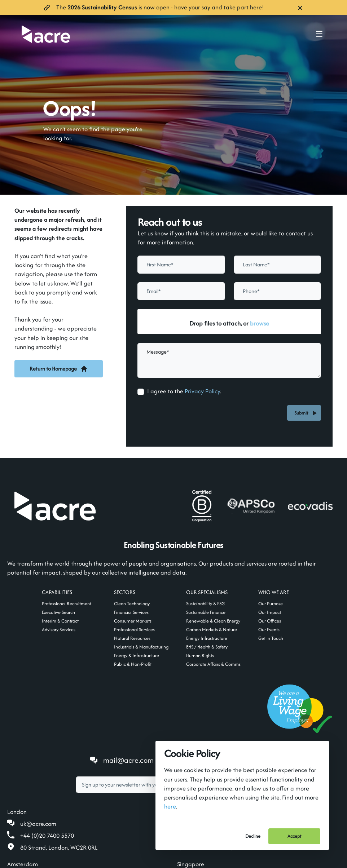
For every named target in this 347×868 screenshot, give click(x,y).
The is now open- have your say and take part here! (160, 7)
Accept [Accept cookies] (294, 836)
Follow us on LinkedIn (214, 691)
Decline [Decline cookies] (253, 836)
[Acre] (46, 34)
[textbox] (151, 716)
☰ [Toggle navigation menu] (319, 34)
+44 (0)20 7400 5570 (47, 766)
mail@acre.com (128, 691)
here (170, 806)
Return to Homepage (59, 369)
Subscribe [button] (245, 715)
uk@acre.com (38, 754)
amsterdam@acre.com (50, 807)
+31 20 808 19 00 (43, 819)
